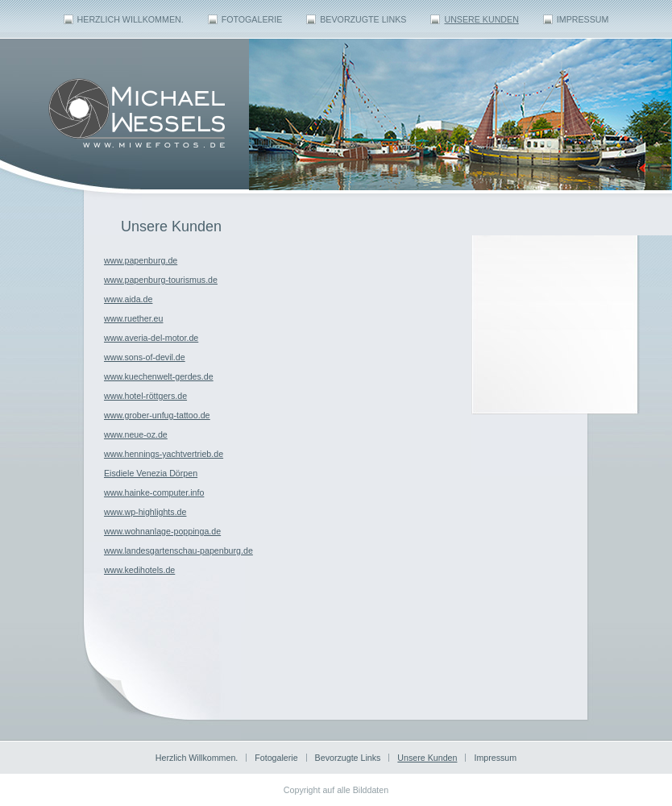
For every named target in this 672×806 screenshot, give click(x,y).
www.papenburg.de (141, 260)
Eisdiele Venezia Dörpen (151, 473)
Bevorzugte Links (363, 19)
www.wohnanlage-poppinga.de (162, 531)
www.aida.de (128, 299)
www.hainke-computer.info (154, 492)
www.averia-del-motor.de (151, 338)
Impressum (583, 19)
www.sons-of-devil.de (145, 357)
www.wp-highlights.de (145, 512)
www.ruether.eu (133, 318)
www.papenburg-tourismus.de (161, 280)
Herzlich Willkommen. (131, 19)
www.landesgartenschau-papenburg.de (178, 550)
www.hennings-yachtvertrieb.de (164, 454)
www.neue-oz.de (136, 434)
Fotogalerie (252, 19)
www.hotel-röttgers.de (145, 396)
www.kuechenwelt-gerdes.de (159, 376)
